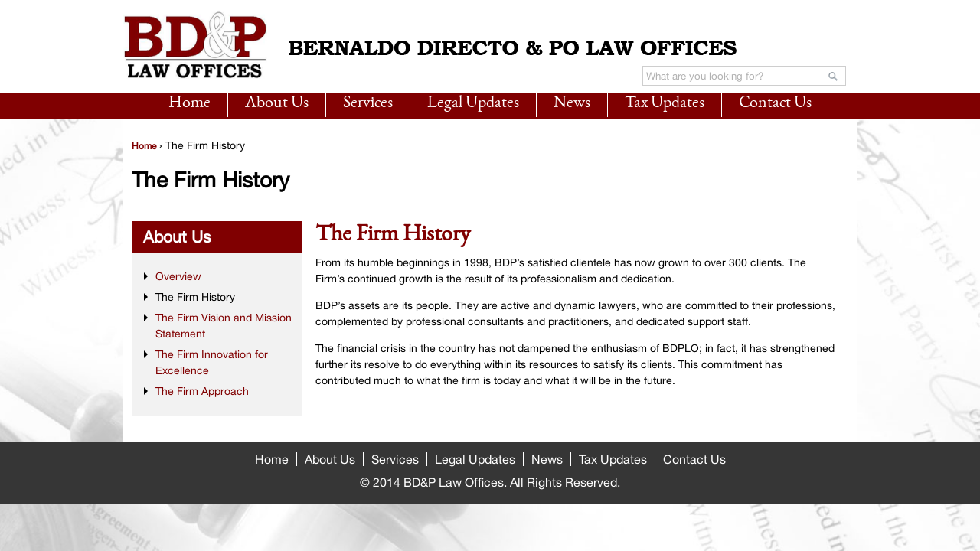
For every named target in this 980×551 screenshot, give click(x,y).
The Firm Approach (202, 391)
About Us (277, 103)
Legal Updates (473, 103)
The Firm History (195, 297)
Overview (178, 276)
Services (368, 103)
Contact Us (775, 103)
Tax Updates (665, 103)
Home (189, 103)
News (572, 103)
